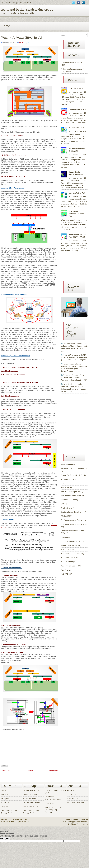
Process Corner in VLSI (78, 109)
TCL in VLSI (65, 516)
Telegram (5, 807)
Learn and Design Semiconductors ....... (27, 10)
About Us (71, 790)
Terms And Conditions (76, 803)
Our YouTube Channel (32, 803)
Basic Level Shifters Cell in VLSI (77, 150)
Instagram (5, 798)
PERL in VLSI (66, 487)
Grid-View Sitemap (31, 794)
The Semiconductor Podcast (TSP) (9, 812)
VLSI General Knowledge (71, 554)
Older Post (54, 770)
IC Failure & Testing (69, 479)
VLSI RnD (64, 570)
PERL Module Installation (71, 496)
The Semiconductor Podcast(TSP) (74, 524)
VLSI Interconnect (68, 558)
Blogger (32, 822)
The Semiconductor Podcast (72, 520)
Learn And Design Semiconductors (18, 2)
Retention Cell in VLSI (77, 128)
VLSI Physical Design (69, 566)
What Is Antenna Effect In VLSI (22, 37)
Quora (4, 790)
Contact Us (71, 794)
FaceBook (5, 803)
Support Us (50, 803)
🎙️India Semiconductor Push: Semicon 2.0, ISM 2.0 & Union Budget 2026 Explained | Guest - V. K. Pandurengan (74, 388)
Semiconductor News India (72, 512)
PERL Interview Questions (71, 492)
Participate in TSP (30, 807)
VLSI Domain (66, 549)
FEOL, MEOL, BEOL (76, 88)
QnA (62, 504)
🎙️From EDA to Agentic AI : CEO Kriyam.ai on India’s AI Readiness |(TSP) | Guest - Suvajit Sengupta (74, 357)
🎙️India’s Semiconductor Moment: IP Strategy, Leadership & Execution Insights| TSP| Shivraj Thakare (74, 367)
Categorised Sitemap (32, 790)
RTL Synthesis (66, 508)
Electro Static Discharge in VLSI (76, 173)
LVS (62, 483)
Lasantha (83, 819)
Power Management (69, 500)
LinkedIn (5, 794)
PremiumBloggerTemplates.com (75, 822)
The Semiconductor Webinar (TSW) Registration (53, 810)
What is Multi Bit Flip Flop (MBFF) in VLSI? (77, 236)
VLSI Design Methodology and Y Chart (76, 214)
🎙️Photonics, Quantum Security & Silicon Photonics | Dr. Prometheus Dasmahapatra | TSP (74, 378)
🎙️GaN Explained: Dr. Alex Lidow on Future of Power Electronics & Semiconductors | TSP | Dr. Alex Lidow (74, 347)
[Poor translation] (7, 839)
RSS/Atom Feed (29, 798)
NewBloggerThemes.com (78, 824)
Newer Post (7, 770)
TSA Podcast (66, 537)
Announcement (67, 465)
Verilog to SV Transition (70, 545)
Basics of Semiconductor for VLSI (74, 469)
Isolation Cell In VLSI (77, 193)
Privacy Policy (72, 798)
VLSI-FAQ (23, 42)
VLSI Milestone (67, 562)
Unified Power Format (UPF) (72, 541)
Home (6, 26)
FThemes (74, 819)
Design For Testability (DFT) (72, 475)
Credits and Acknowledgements (53, 798)
